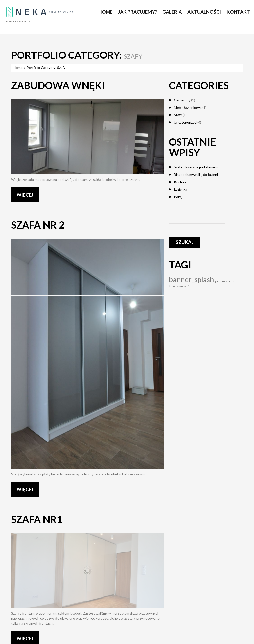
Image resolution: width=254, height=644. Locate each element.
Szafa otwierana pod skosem (196, 167)
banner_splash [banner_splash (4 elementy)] (191, 279)
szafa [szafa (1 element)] (187, 286)
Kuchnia (180, 182)
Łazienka (181, 189)
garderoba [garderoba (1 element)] (221, 281)
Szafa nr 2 (38, 225)
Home (18, 67)
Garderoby (182, 100)
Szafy (178, 115)
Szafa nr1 (37, 519)
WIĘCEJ (25, 195)
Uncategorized (185, 122)
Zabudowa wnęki (58, 85)
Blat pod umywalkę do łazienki (197, 175)
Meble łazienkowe (188, 107)
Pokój (178, 197)
